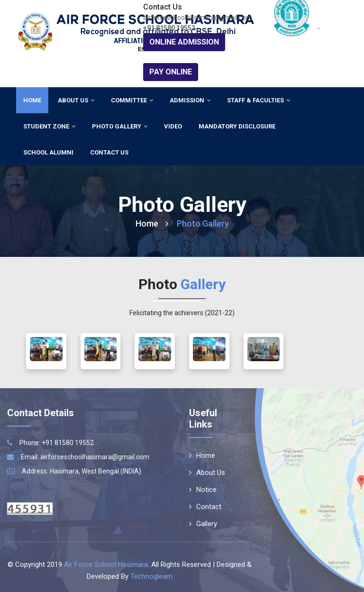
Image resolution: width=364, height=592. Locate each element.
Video (173, 126)
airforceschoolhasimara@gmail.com (95, 457)
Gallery (203, 524)
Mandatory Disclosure (237, 126)
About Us (76, 100)
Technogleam (151, 576)
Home (32, 100)
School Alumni (48, 152)
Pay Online (171, 72)
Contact (205, 507)
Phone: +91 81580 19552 (57, 443)
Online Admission (184, 42)
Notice (203, 490)
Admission (190, 100)
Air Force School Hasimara (106, 565)
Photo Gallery (120, 126)
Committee (132, 100)
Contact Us (109, 152)
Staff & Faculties (259, 100)
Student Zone (49, 126)
